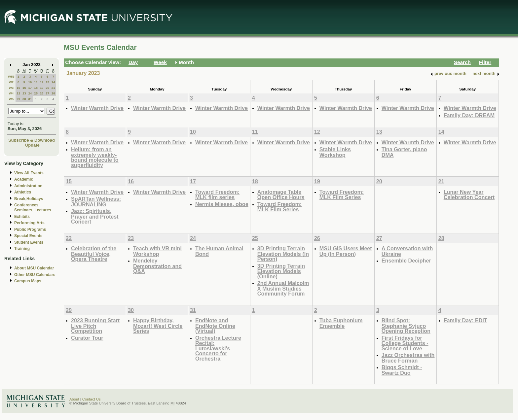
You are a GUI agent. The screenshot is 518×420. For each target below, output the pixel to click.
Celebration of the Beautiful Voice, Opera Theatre (94, 254)
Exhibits (22, 217)
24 (30, 93)
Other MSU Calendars (35, 275)
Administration (28, 186)
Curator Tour (87, 338)
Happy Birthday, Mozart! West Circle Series (158, 326)
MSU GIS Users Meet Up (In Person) (346, 251)
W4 (11, 93)
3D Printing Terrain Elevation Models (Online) (281, 271)
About (74, 399)
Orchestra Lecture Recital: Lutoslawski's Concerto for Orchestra (218, 348)
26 (42, 93)
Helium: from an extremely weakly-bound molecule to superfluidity (95, 157)
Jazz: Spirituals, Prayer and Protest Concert (95, 216)
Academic (24, 179)
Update (32, 145)
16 (24, 88)
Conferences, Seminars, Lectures (33, 208)
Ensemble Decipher (406, 261)
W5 (11, 99)
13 (47, 82)
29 (18, 99)
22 (18, 93)
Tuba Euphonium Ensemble (341, 323)
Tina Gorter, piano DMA (404, 152)
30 (24, 99)
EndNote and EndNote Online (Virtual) (215, 326)
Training (22, 249)
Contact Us (92, 399)
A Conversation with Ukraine (407, 251)
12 (42, 82)
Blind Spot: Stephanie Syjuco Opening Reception (406, 326)
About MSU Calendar (34, 268)
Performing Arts (29, 223)
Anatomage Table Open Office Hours (281, 195)
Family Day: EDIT (465, 320)
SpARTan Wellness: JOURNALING (96, 202)
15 (18, 88)
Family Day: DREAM (469, 115)
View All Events (29, 173)
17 (30, 88)
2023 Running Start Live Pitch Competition (95, 326)
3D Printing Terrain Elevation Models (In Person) (283, 254)
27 (47, 93)
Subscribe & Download (32, 140)
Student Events (29, 242)
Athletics (23, 192)
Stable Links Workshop (335, 152)
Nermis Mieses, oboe (222, 204)
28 (53, 93)
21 (53, 88)
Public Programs (30, 229)
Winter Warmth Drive (97, 108)
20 (47, 88)
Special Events (28, 236)
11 (36, 82)
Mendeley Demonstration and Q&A (157, 266)
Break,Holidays (29, 199)
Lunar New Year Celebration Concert (469, 195)
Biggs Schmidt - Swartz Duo (402, 370)
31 (30, 99)
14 (53, 82)
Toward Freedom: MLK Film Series (279, 207)
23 (24, 93)
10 (30, 82)
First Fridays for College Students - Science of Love (405, 343)
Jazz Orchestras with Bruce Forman (408, 358)
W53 (11, 76)
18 (36, 88)
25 (36, 93)
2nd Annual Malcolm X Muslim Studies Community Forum (283, 288)
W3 (11, 88)
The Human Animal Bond (219, 251)
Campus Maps (28, 281)
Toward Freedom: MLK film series (217, 195)
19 (42, 88)
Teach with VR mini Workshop (157, 251)
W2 (11, 82)
